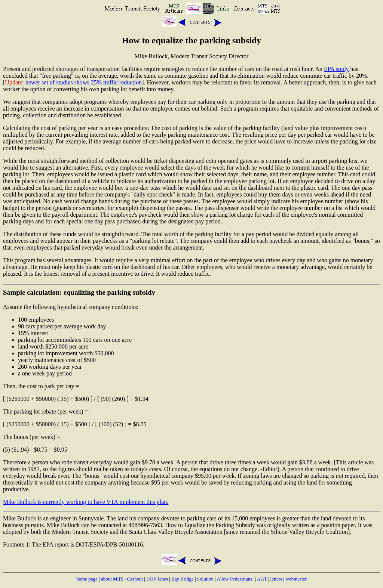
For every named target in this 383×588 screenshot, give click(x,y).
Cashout (135, 579)
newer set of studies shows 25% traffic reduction (84, 82)
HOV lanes (157, 579)
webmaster (296, 579)
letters (276, 579)
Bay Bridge (183, 579)
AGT (262, 579)
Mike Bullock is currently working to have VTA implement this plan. (86, 502)
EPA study (336, 69)
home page (87, 579)
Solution (205, 579)
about (112, 579)
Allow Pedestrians (234, 579)
